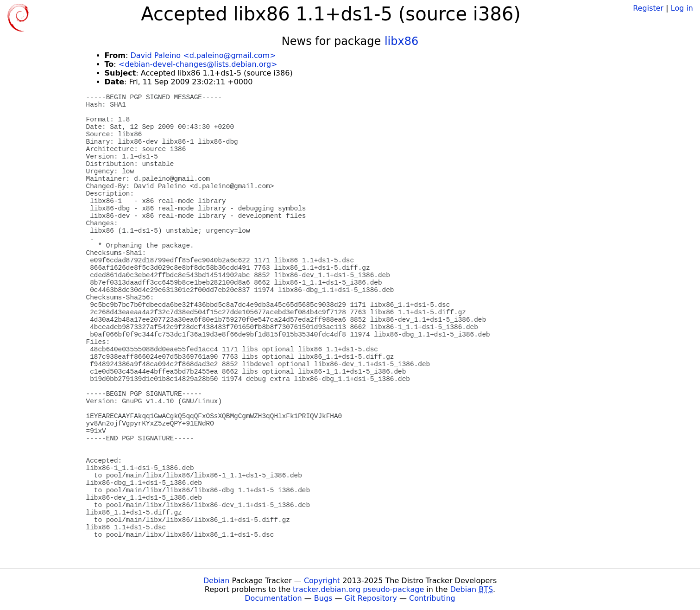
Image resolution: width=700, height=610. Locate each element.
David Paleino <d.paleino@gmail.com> (203, 55)
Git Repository (371, 598)
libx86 (401, 41)
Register (648, 8)
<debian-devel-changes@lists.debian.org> (198, 64)
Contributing (432, 598)
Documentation (273, 598)
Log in (682, 8)
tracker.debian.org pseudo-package (358, 589)
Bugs (323, 598)
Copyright (322, 581)
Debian (217, 581)
